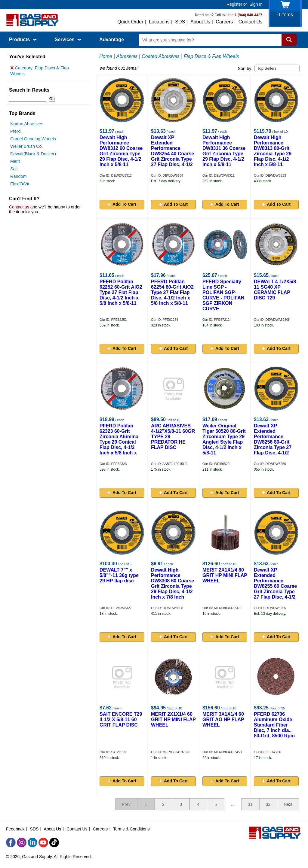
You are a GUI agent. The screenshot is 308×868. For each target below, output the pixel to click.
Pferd (15, 133)
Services (68, 39)
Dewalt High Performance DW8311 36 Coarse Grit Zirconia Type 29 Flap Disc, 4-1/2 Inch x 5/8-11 (224, 151)
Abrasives (127, 56)
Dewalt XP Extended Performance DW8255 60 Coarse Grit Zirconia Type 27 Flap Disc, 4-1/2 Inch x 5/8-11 (275, 586)
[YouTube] (43, 842)
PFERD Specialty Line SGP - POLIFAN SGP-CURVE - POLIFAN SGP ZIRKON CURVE (223, 295)
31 (250, 804)
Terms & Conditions (131, 829)
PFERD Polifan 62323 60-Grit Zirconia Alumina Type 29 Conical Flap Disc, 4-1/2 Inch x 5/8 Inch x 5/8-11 (119, 442)
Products (23, 39)
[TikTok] (54, 842)
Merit (15, 163)
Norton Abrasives (27, 125)
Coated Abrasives (161, 56)
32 (268, 804)
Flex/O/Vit (20, 185)
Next (288, 804)
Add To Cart (122, 204)
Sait (14, 170)
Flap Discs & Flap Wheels (211, 56)
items (285, 15)
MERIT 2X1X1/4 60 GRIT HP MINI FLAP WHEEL (173, 719)
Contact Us (250, 22)
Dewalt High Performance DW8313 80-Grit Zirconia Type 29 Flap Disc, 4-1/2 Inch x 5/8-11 (273, 151)
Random (18, 178)
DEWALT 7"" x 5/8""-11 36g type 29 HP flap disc (119, 575)
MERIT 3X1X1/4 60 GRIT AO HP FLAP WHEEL (223, 719)
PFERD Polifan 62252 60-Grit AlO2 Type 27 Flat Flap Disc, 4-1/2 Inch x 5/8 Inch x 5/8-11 (121, 292)
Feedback (15, 829)
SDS (180, 22)
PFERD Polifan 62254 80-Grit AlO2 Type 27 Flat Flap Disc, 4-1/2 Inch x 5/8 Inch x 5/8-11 (172, 292)
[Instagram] (22, 842)
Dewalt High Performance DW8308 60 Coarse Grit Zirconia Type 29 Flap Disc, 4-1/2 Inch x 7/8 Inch (172, 583)
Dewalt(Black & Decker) (33, 155)
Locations (159, 22)
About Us (200, 22)
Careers (224, 22)
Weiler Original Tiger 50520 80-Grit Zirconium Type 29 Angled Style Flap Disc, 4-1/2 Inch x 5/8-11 (224, 439)
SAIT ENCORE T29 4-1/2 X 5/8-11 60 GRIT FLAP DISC (121, 719)
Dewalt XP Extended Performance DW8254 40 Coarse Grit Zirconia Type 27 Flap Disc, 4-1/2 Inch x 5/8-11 (172, 154)
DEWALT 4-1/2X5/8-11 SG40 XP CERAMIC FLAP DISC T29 (276, 290)
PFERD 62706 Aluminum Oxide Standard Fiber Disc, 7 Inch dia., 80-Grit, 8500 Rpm (274, 725)
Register (234, 4)
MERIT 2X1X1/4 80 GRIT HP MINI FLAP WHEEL (225, 575)
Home (106, 56)
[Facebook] (11, 842)
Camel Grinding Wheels (33, 140)
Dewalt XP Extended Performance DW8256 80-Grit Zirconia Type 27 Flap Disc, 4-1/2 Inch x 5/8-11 (273, 442)
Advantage (112, 39)
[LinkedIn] (32, 842)
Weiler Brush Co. (27, 148)
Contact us (19, 208)
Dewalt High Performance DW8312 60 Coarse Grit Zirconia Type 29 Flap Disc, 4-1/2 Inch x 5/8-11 (121, 151)
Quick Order (130, 22)
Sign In (256, 4)
